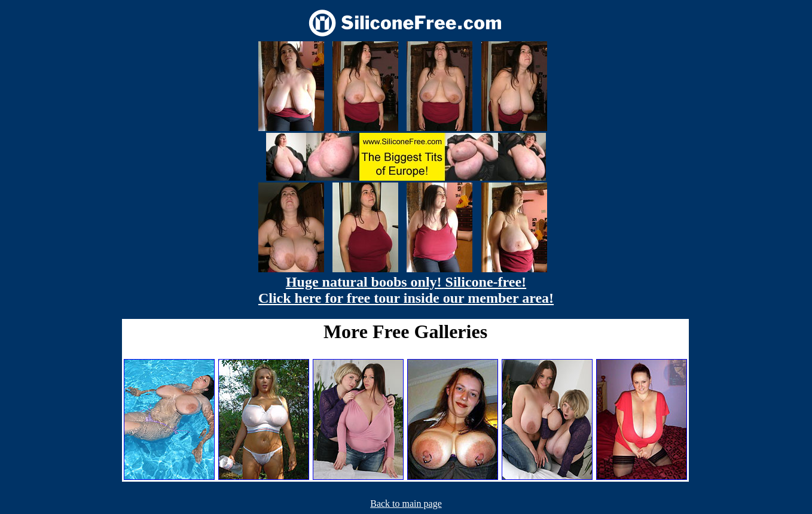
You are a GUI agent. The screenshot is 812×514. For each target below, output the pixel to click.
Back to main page (406, 504)
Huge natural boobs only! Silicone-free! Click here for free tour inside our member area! (406, 290)
